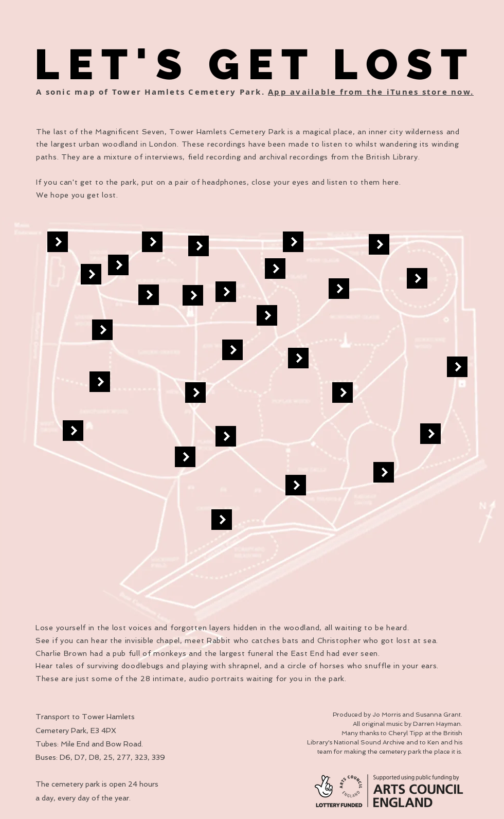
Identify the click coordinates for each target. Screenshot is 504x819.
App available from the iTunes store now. (371, 92)
